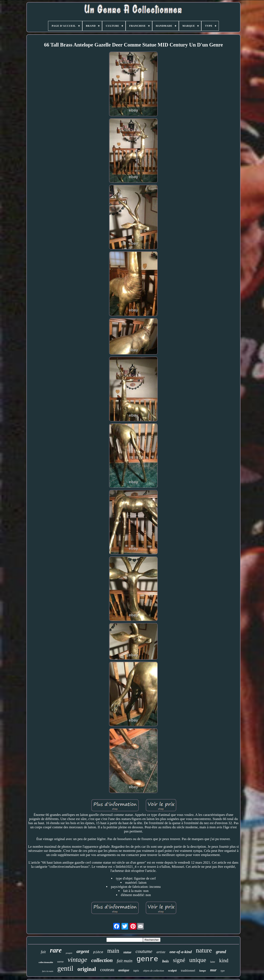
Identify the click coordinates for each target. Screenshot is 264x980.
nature (204, 950)
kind (224, 960)
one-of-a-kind (181, 952)
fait (43, 952)
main (113, 951)
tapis (136, 971)
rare (56, 950)
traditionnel (188, 970)
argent (83, 951)
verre (60, 962)
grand (221, 952)
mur (213, 970)
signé (179, 960)
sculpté (172, 971)
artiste (161, 952)
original (87, 969)
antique (124, 970)
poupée (69, 953)
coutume (144, 951)
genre (147, 959)
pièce (98, 952)
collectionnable (46, 962)
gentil (65, 968)
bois (166, 961)
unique (198, 960)
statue (127, 952)
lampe (203, 971)
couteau (107, 970)
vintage (77, 960)
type (223, 971)
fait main (125, 961)
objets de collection (154, 971)
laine (213, 962)
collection (102, 960)
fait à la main (48, 971)
